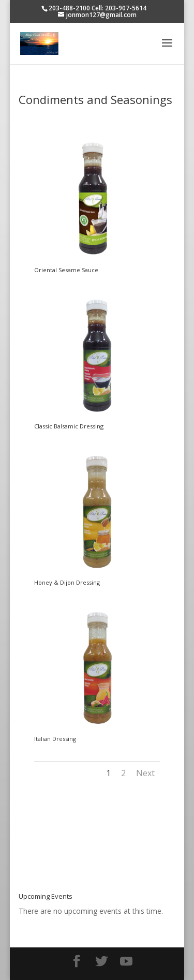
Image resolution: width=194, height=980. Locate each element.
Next (145, 773)
